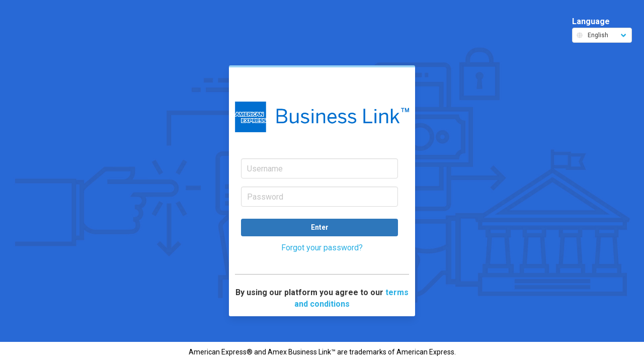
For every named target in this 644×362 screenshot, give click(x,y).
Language (602, 30)
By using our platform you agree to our (322, 298)
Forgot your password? (322, 248)
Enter (320, 227)
